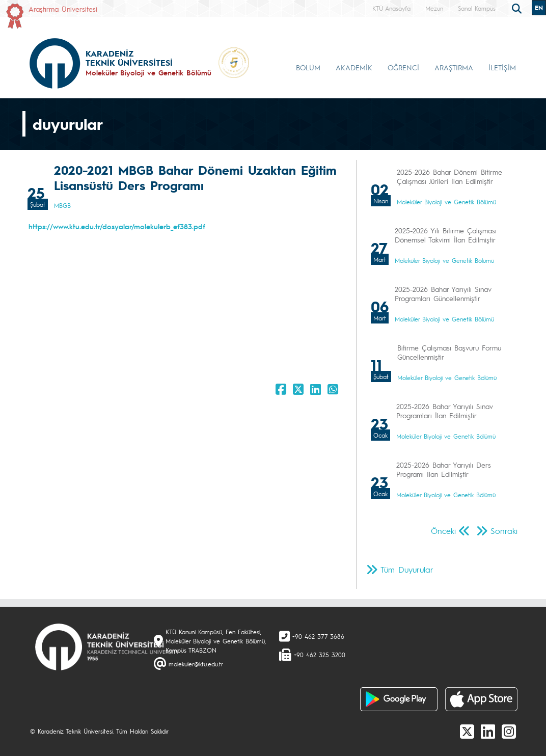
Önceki (443, 531)
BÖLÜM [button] (308, 67)
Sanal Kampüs (477, 8)
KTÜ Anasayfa (391, 8)
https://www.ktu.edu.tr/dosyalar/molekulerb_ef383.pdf (117, 226)
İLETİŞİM (502, 67)
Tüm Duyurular (407, 569)
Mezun (434, 8)
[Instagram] (509, 731)
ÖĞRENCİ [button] (403, 67)
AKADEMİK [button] (354, 67)
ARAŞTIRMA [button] (454, 67)
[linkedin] (488, 731)
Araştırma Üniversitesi (63, 9)
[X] (467, 731)
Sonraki (504, 531)
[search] (518, 8)
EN (539, 8)
